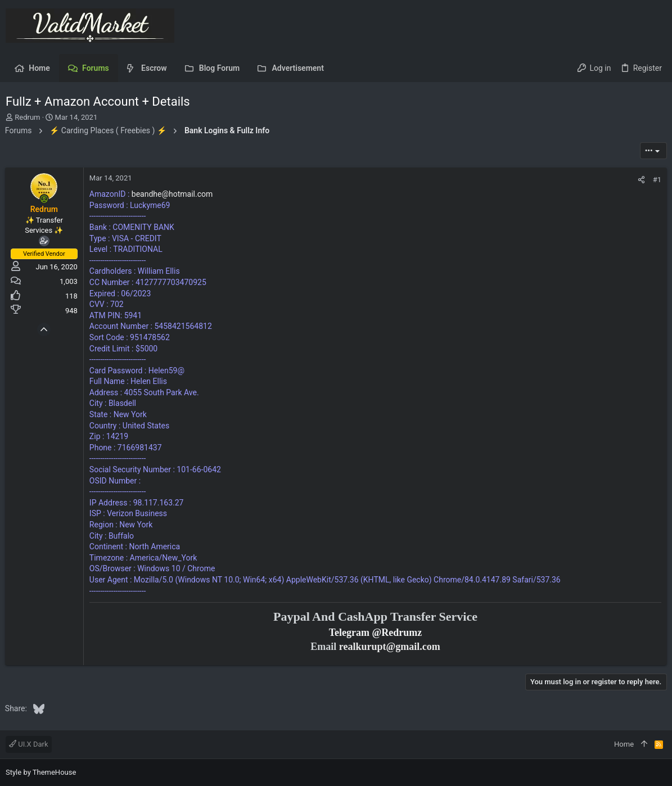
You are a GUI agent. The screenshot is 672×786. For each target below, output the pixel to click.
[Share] (641, 180)
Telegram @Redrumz (376, 633)
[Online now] (45, 199)
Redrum (27, 117)
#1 (657, 180)
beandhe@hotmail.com (173, 194)
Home (624, 744)
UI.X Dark (29, 744)
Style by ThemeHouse (41, 772)
